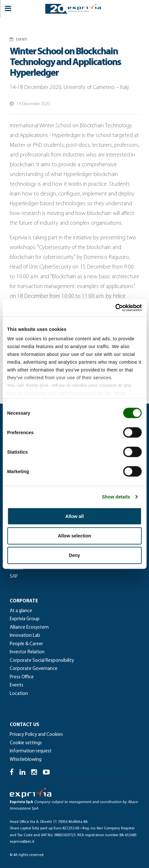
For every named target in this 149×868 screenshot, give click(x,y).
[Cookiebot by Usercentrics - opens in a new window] (113, 308)
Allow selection (74, 535)
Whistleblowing (26, 760)
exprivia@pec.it (22, 842)
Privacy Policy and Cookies (36, 735)
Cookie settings (26, 743)
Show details (116, 497)
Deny (74, 555)
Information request (31, 751)
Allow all (74, 516)
